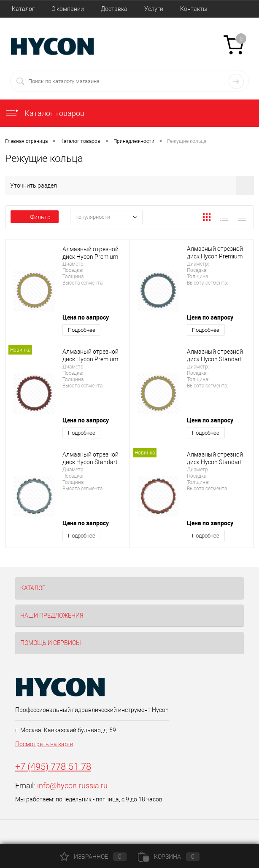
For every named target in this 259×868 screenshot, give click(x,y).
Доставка (114, 9)
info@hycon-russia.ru (72, 786)
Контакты (194, 9)
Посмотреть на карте (44, 744)
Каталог (23, 9)
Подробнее (82, 330)
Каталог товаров (45, 113)
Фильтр (35, 217)
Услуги (154, 9)
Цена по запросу (86, 317)
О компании (68, 9)
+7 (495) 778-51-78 (53, 767)
